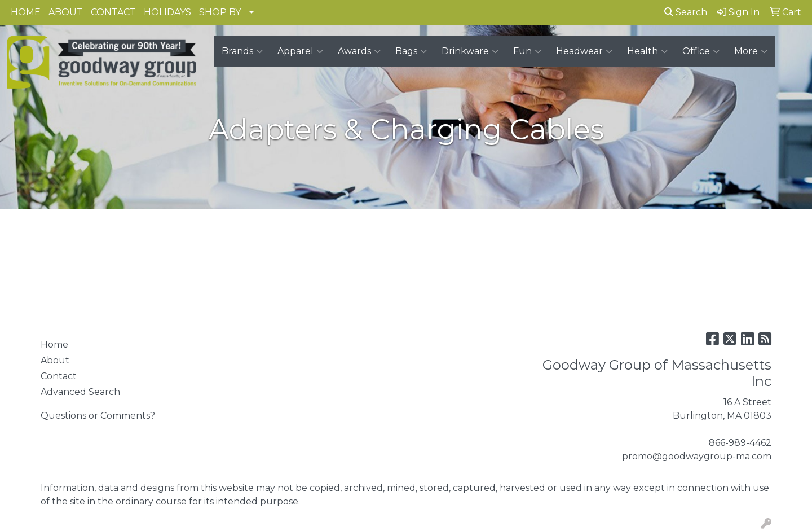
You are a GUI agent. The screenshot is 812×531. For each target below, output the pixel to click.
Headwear (584, 51)
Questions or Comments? (98, 416)
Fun (527, 51)
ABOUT (66, 12)
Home (54, 345)
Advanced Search (80, 392)
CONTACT (113, 12)
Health (647, 51)
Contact (59, 376)
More (751, 51)
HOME (26, 12)
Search (686, 12)
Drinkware (470, 51)
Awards (359, 51)
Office (701, 51)
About (55, 360)
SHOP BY (220, 12)
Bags (411, 51)
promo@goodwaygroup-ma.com (697, 456)
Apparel (300, 51)
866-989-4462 (740, 443)
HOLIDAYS (167, 12)
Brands (242, 51)
